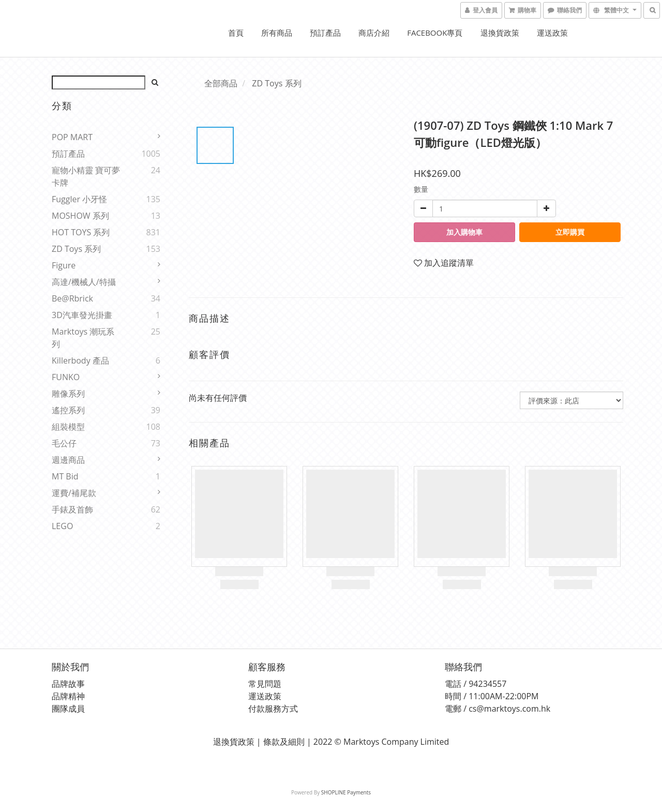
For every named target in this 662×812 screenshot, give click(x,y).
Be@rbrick (72, 298)
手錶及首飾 (72, 509)
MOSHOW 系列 (80, 216)
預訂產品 (325, 33)
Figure (64, 265)
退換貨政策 (500, 33)
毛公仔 (64, 443)
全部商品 (221, 83)
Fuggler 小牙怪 (79, 199)
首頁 (236, 33)
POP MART (72, 137)
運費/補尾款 (74, 493)
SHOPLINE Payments (346, 792)
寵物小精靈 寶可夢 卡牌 (86, 176)
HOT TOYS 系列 (81, 232)
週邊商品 (68, 460)
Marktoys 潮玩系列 (83, 338)
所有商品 (277, 33)
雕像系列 (68, 394)
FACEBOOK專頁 (435, 33)
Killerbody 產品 (80, 360)
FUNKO (66, 377)
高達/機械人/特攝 (84, 282)
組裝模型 (68, 427)
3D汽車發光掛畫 (82, 315)
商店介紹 (374, 33)
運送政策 (552, 33)
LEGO (62, 526)
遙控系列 (68, 410)
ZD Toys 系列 (76, 249)
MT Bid (65, 476)
